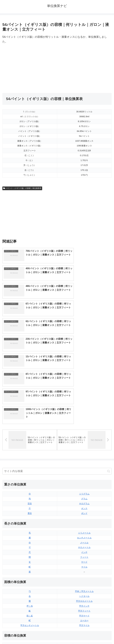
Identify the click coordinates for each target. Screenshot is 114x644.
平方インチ (84, 528)
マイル (84, 489)
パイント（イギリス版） (84, 582)
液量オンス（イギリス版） (84, 567)
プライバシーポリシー (85, 634)
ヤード (84, 484)
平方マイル (84, 547)
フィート (84, 479)
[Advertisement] (30, 69)
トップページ (29, 634)
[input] (57, 393)
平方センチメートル (30, 547)
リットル (30, 596)
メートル (84, 465)
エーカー (84, 543)
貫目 (30, 435)
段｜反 (30, 538)
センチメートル (84, 460)
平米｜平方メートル (84, 513)
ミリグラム (84, 416)
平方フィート (84, 533)
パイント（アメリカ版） (84, 587)
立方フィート (84, 577)
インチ (84, 474)
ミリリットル (30, 591)
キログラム (84, 426)
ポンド (84, 435)
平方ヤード (84, 538)
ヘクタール (84, 518)
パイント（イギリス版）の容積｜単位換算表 (22, 188)
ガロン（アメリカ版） (84, 596)
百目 (30, 426)
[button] (109, 393)
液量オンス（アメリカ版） (84, 572)
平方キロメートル (84, 523)
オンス (84, 431)
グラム (84, 421)
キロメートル (84, 469)
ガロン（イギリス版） (84, 591)
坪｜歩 (30, 528)
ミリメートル (84, 455)
